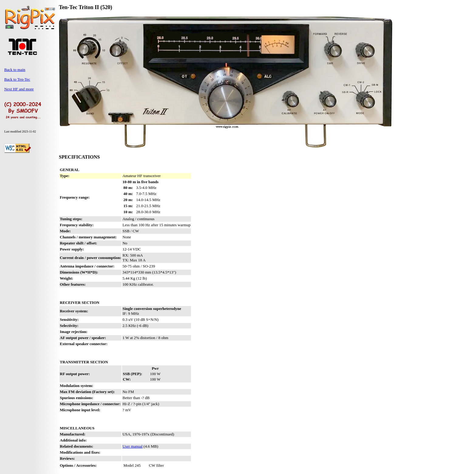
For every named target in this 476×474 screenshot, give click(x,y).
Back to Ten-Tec (17, 79)
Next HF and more (19, 89)
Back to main (15, 70)
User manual (132, 446)
